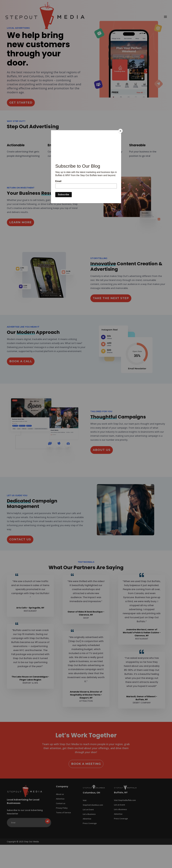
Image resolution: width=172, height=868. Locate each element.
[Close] (120, 131)
